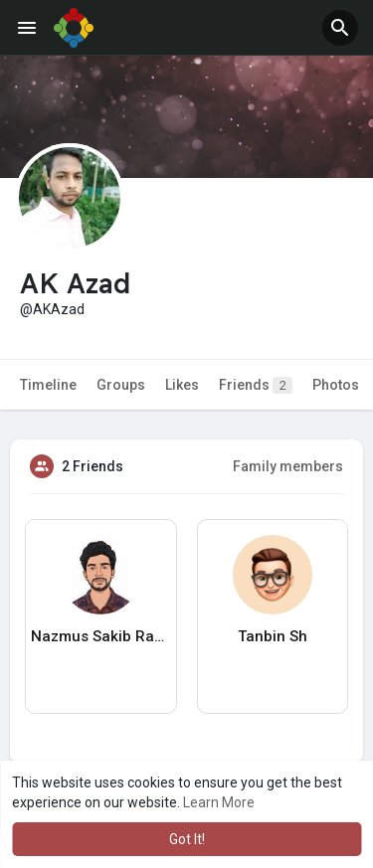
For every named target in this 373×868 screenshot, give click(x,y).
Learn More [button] (219, 802)
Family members (288, 466)
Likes (182, 385)
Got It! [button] (187, 839)
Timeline (48, 385)
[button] (340, 28)
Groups (121, 385)
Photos (336, 385)
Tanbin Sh (273, 636)
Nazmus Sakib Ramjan (101, 636)
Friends (256, 385)
